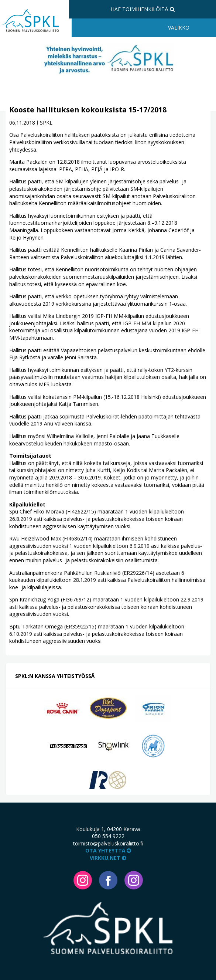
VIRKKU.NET (108, 858)
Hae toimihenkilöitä (143, 9)
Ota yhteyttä (108, 850)
